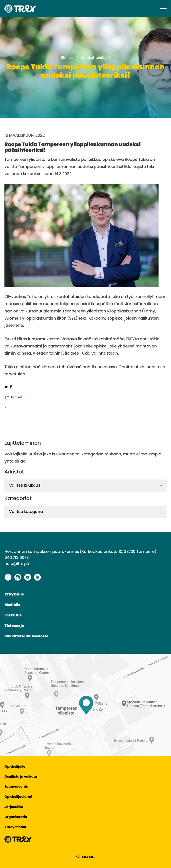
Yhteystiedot (15, 827)
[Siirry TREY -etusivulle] (18, 842)
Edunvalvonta (16, 787)
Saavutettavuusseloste (26, 637)
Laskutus (13, 616)
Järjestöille (14, 807)
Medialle (12, 605)
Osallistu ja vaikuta (21, 777)
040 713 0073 (17, 558)
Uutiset (17, 397)
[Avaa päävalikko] (163, 8)
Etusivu (67, 58)
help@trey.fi (17, 564)
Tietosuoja (14, 626)
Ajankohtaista (93, 58)
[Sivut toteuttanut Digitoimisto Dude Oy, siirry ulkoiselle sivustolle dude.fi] (86, 858)
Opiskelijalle (15, 767)
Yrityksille (14, 595)
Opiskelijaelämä (18, 797)
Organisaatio (16, 817)
